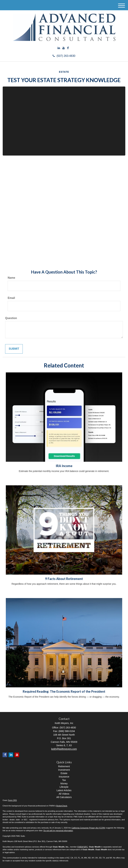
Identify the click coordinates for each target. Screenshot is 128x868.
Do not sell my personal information (58, 831)
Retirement (64, 766)
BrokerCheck (62, 806)
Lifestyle (64, 787)
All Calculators (64, 797)
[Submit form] (14, 349)
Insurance (64, 777)
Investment (64, 770)
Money (64, 783)
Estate (64, 773)
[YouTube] (64, 48)
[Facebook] (68, 48)
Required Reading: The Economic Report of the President (64, 691)
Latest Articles (64, 790)
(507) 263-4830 (64, 56)
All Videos (64, 794)
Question (11, 318)
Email (11, 298)
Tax (64, 780)
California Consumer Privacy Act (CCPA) (88, 828)
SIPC (86, 847)
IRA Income (64, 466)
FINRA (80, 847)
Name (11, 278)
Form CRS (12, 800)
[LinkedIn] (59, 48)
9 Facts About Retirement (64, 579)
